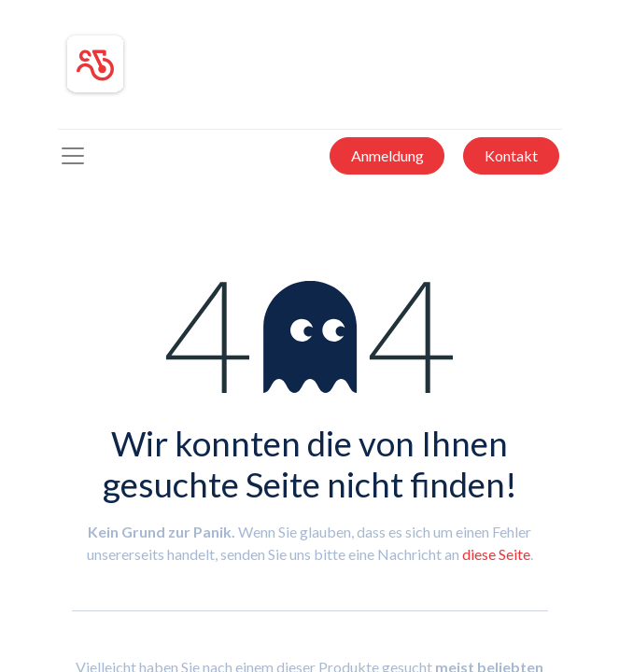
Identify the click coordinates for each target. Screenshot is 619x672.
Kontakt (511, 155)
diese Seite (496, 554)
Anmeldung (387, 155)
